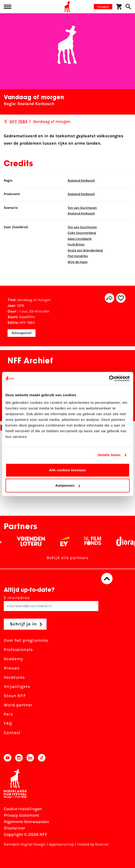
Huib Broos (76, 244)
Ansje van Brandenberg (85, 250)
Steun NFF (15, 696)
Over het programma (26, 641)
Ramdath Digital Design (25, 844)
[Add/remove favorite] (121, 298)
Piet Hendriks (78, 256)
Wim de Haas (78, 262)
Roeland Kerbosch (81, 180)
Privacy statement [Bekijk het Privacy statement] (22, 815)
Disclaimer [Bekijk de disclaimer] (14, 828)
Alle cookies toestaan (68, 470)
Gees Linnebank (80, 239)
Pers (8, 714)
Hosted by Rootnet (93, 844)
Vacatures (14, 677)
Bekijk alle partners (67, 558)
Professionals (18, 650)
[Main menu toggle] (8, 7)
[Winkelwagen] (119, 7)
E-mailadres (51, 603)
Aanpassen (68, 485)
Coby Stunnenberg (82, 233)
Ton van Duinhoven (82, 208)
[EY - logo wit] (67, 542)
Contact (12, 733)
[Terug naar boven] (107, 579)
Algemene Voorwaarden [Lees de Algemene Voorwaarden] (26, 822)
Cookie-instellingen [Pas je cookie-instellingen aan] (23, 809)
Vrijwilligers (17, 687)
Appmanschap (61, 844)
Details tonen (109, 455)
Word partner (18, 705)
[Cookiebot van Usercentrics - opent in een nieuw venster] (109, 378)
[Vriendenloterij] (34, 542)
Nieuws (12, 668)
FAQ (8, 724)
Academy (13, 659)
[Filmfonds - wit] (96, 542)
